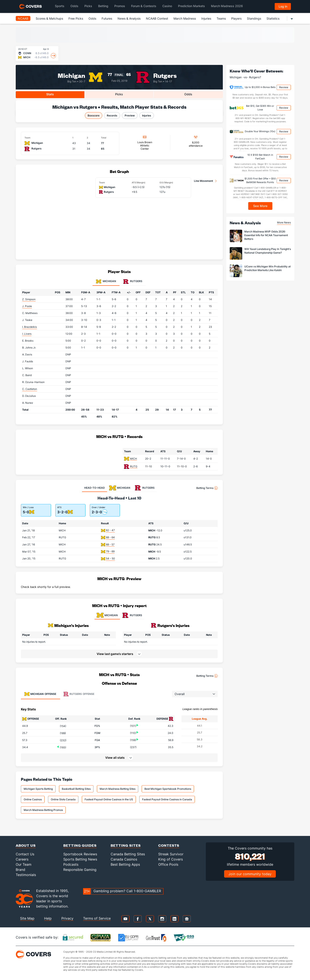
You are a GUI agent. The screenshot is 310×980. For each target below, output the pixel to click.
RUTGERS (132, 615)
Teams (221, 18)
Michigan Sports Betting (38, 789)
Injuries (206, 18)
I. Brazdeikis (29, 327)
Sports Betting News (80, 859)
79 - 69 (110, 551)
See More (260, 206)
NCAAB (23, 18)
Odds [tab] (188, 94)
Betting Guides (80, 845)
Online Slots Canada (63, 799)
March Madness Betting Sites (118, 789)
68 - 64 (110, 537)
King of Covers (170, 859)
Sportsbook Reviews (80, 854)
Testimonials (26, 875)
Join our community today (250, 874)
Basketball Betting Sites (76, 789)
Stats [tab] (50, 94)
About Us (26, 845)
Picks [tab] (119, 94)
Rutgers (165, 75)
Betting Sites (126, 845)
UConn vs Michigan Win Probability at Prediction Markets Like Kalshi (267, 268)
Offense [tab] (40, 694)
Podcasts (71, 864)
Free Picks (76, 18)
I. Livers (27, 334)
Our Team (24, 864)
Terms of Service (97, 918)
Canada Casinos (124, 859)
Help (48, 918)
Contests (169, 845)
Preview (130, 115)
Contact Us (25, 854)
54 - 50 (110, 558)
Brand (20, 870)
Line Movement (204, 181)
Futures (107, 18)
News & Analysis (129, 18)
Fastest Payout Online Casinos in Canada (167, 799)
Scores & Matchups (49, 18)
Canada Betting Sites (128, 854)
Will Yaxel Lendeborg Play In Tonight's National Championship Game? (268, 251)
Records (112, 115)
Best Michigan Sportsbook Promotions (168, 789)
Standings (254, 18)
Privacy (67, 918)
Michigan (71, 75)
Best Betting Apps (125, 864)
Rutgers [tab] (133, 281)
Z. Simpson (29, 299)
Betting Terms (207, 488)
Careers (22, 859)
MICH (133, 459)
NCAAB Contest (157, 18)
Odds (92, 18)
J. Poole (27, 306)
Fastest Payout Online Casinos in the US (109, 799)
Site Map (27, 918)
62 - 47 (110, 530)
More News (284, 222)
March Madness (185, 18)
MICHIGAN (107, 615)
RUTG (134, 466)
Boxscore (94, 115)
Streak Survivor (171, 854)
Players (236, 18)
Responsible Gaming (80, 870)
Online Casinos (33, 799)
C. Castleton (30, 389)
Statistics (273, 18)
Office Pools (168, 864)
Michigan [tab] (106, 281)
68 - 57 (110, 544)
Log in (283, 6)
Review (284, 87)
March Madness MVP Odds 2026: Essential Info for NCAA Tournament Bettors (266, 235)
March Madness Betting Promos (43, 810)
